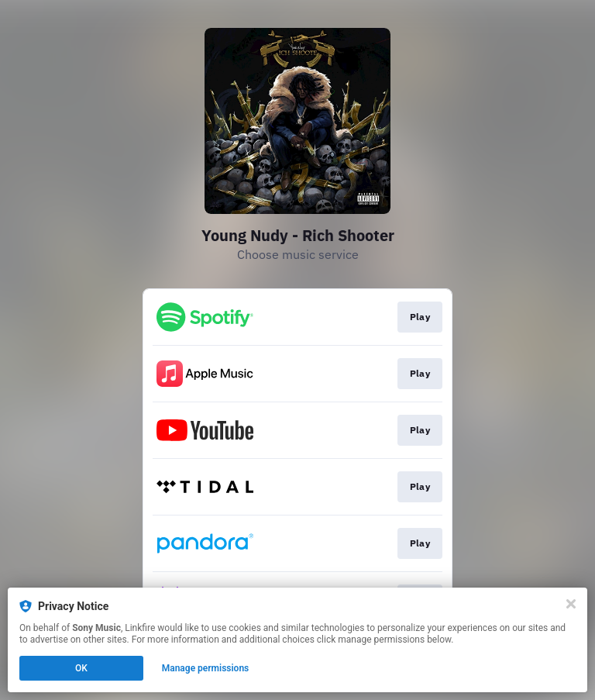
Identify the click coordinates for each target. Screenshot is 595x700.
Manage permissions (206, 668)
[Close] (571, 604)
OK (81, 668)
